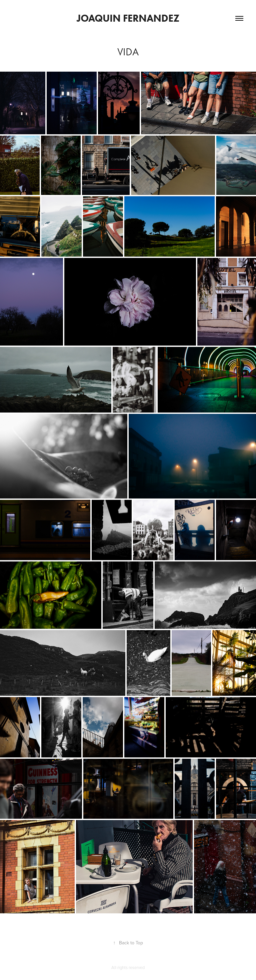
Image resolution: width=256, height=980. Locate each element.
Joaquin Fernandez (128, 18)
